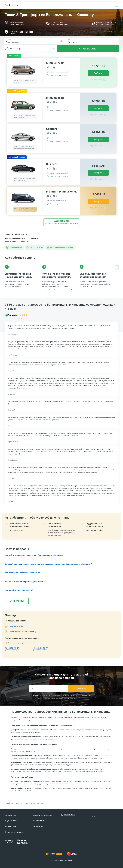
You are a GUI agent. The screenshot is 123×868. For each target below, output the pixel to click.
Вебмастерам (38, 826)
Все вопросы (17, 601)
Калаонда (40, 803)
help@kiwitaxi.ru (17, 626)
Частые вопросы (11, 826)
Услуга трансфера (11, 821)
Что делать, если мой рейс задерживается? (26, 582)
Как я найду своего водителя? (19, 590)
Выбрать (98, 73)
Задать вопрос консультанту (23, 631)
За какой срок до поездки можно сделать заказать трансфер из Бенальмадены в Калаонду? (49, 564)
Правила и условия (65, 860)
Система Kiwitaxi (11, 815)
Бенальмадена (30, 803)
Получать (81, 689)
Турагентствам (38, 821)
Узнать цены (88, 49)
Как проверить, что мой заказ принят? (23, 573)
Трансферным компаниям (42, 815)
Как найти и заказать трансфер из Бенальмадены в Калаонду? (35, 555)
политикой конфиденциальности (67, 698)
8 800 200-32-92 (12, 648)
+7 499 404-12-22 (40, 648)
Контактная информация (14, 832)
